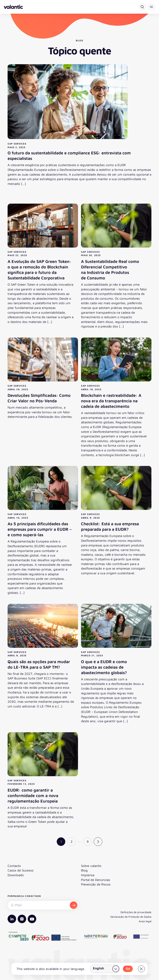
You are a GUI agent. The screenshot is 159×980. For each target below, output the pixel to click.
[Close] (141, 969)
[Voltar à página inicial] (13, 7)
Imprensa (88, 875)
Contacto (14, 866)
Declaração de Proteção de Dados (131, 917)
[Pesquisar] (142, 7)
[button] (151, 7)
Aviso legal (145, 921)
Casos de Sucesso (21, 870)
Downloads (16, 875)
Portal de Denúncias (96, 880)
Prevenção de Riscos (96, 884)
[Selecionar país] (105, 969)
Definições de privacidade (136, 912)
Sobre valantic (91, 866)
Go (128, 968)
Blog (84, 870)
